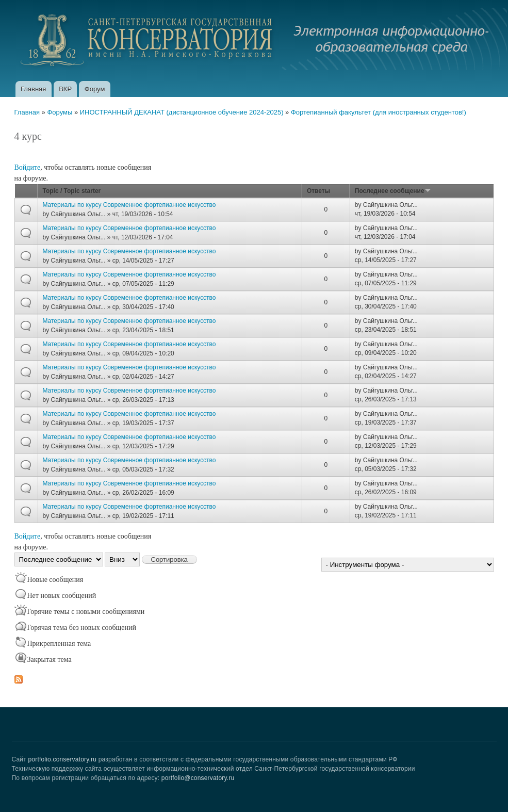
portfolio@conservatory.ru (198, 778)
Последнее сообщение (393, 191)
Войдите (28, 167)
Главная (33, 89)
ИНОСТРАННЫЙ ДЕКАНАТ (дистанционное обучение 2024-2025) (182, 112)
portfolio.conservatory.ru (62, 759)
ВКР (65, 89)
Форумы (60, 112)
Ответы (318, 191)
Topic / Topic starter (72, 191)
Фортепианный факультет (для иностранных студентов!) (379, 112)
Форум (95, 89)
